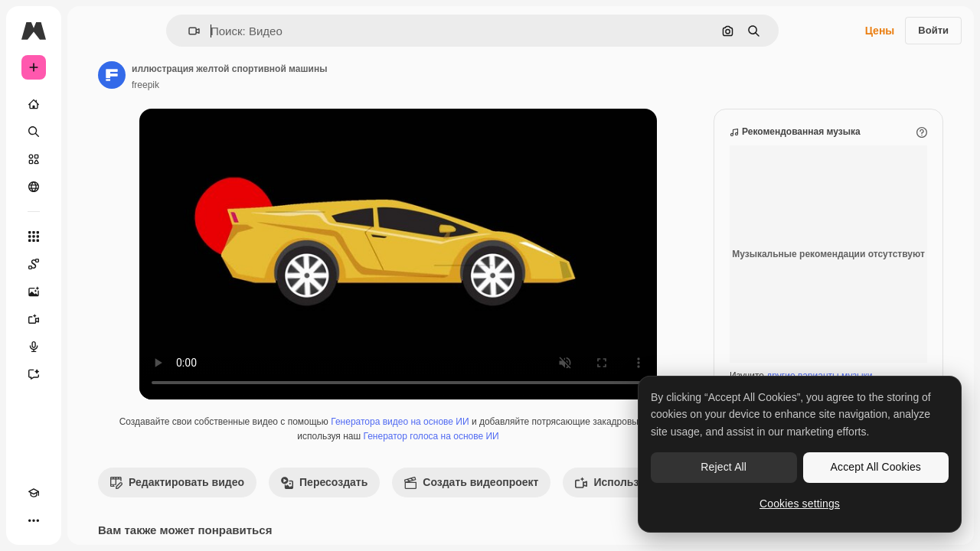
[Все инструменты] (92, 236)
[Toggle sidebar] (150, 31)
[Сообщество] (92, 187)
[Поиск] (92, 132)
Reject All (724, 467)
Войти (933, 30)
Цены (880, 31)
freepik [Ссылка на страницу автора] (262, 85)
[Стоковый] (92, 159)
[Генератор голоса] (92, 347)
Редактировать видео (294, 497)
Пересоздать (441, 497)
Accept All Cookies (876, 467)
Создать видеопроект (588, 497)
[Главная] (92, 104)
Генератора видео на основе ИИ (501, 437)
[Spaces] (92, 264)
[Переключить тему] (61, 520)
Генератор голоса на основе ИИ (532, 452)
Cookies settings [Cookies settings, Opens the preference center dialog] (800, 504)
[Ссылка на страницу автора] (228, 75)
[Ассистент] (92, 374)
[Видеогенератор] (92, 319)
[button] (246, 31)
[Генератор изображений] (92, 292)
